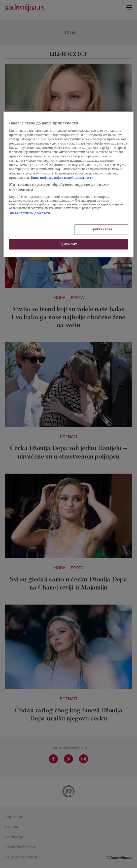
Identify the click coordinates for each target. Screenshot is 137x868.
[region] (69, 184)
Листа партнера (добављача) (30, 214)
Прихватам (68, 244)
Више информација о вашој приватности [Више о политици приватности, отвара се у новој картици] (62, 178)
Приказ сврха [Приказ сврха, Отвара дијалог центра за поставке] (101, 229)
